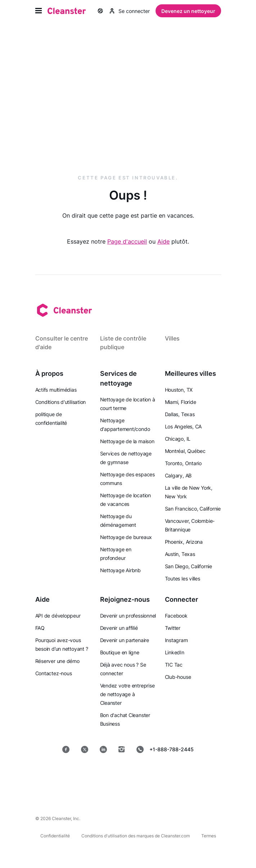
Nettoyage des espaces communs (127, 479)
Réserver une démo (57, 661)
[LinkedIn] (103, 749)
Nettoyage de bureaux (126, 537)
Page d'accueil (127, 241)
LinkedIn (175, 652)
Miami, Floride (181, 402)
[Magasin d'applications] (79, 772)
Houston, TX (179, 390)
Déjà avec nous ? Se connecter (123, 669)
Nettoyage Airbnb (120, 570)
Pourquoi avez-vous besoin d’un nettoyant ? (62, 644)
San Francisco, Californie (193, 509)
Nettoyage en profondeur (116, 554)
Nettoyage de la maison (127, 441)
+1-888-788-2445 (165, 749)
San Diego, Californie (188, 566)
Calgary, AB (178, 475)
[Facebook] (66, 749)
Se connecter (130, 11)
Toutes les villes (183, 578)
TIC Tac (174, 665)
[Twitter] (85, 749)
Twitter (173, 628)
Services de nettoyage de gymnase (126, 458)
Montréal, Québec (185, 451)
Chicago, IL (178, 439)
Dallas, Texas (180, 414)
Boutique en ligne (120, 652)
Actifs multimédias (56, 390)
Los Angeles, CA (183, 426)
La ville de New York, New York (189, 492)
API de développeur (58, 616)
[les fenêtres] (128, 791)
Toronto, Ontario (183, 463)
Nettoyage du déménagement (118, 520)
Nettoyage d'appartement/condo (125, 425)
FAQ (40, 628)
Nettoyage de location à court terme (128, 404)
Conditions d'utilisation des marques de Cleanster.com (136, 836)
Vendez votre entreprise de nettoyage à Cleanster (127, 694)
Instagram (176, 640)
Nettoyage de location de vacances (125, 500)
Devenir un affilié (119, 628)
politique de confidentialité (51, 419)
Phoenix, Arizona (184, 542)
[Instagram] (122, 749)
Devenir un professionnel (128, 616)
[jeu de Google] (131, 772)
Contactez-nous (54, 673)
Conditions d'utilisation (61, 402)
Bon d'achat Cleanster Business (125, 719)
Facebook (176, 616)
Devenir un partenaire (125, 640)
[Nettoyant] (67, 11)
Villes (172, 338)
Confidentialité (55, 836)
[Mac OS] (180, 772)
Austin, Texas (180, 554)
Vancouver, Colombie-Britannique (190, 525)
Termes (209, 836)
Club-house (178, 677)
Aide (163, 241)
